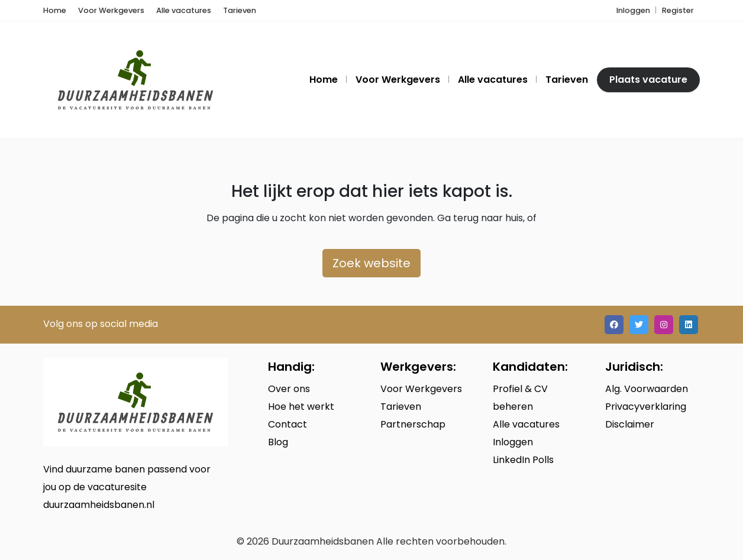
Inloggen (633, 10)
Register (678, 10)
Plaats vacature (648, 80)
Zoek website (371, 263)
